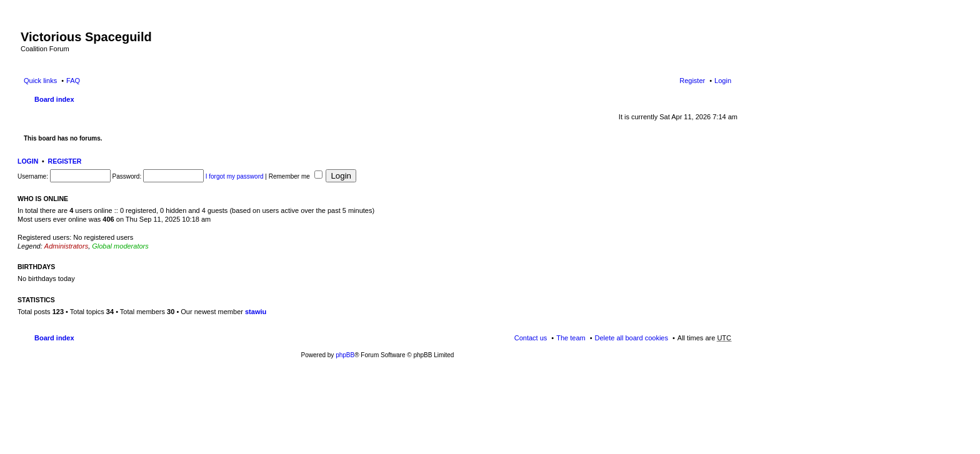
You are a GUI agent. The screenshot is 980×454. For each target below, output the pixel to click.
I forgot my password (235, 176)
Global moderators (120, 246)
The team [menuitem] (571, 338)
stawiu (256, 312)
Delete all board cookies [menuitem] (632, 338)
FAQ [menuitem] (73, 81)
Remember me (296, 176)
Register (65, 161)
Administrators (66, 246)
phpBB (345, 355)
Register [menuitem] (692, 81)
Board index (54, 99)
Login (28, 161)
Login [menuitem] (723, 81)
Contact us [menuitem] (531, 338)
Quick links (40, 81)
